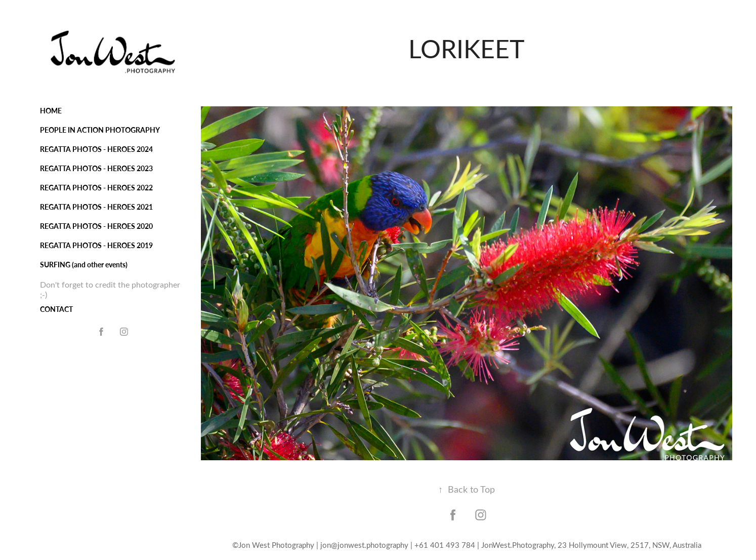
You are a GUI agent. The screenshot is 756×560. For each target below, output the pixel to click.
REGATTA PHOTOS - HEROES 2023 (96, 168)
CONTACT (56, 309)
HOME (51, 111)
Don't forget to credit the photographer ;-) (110, 289)
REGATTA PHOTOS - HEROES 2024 (96, 149)
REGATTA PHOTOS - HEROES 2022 (96, 188)
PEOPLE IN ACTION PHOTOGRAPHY (100, 130)
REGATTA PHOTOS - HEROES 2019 (96, 245)
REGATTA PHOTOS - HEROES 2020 (96, 226)
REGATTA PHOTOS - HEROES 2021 (96, 207)
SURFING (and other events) (84, 265)
